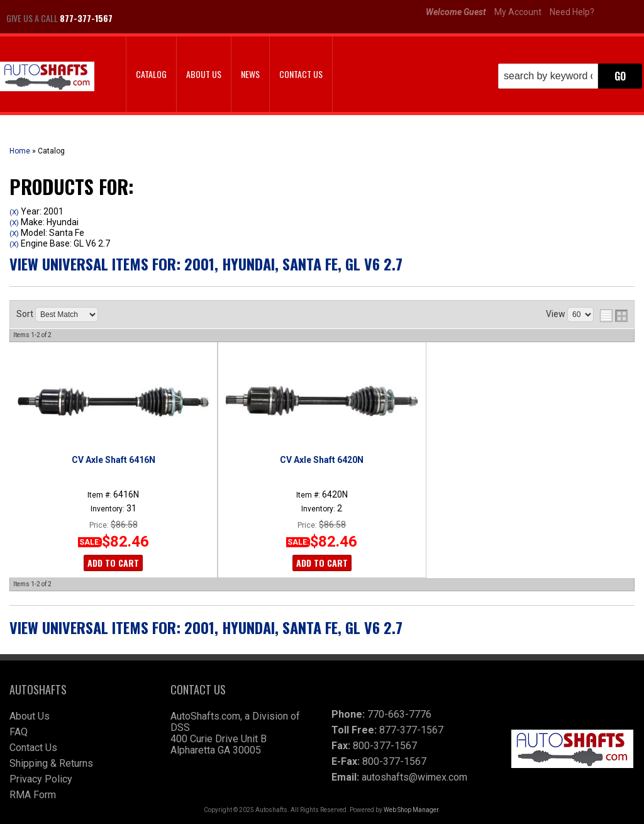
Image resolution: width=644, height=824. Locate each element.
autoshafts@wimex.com (414, 777)
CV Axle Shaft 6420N (322, 460)
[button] (570, 76)
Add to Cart (113, 563)
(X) (14, 212)
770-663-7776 (399, 714)
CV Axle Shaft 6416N (114, 460)
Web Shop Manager (411, 810)
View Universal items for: (206, 264)
